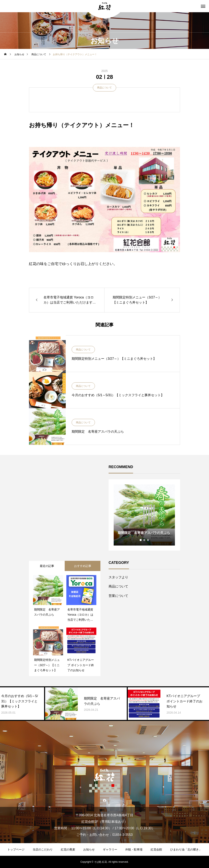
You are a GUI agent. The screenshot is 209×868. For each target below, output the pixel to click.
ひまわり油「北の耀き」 (186, 849)
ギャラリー (110, 849)
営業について (118, 596)
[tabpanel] (144, 515)
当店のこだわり (43, 849)
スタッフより (118, 577)
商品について (104, 88)
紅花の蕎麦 (68, 849)
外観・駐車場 (134, 849)
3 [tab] (148, 540)
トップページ (16, 849)
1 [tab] (141, 540)
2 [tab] (145, 540)
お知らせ (89, 849)
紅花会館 (156, 849)
